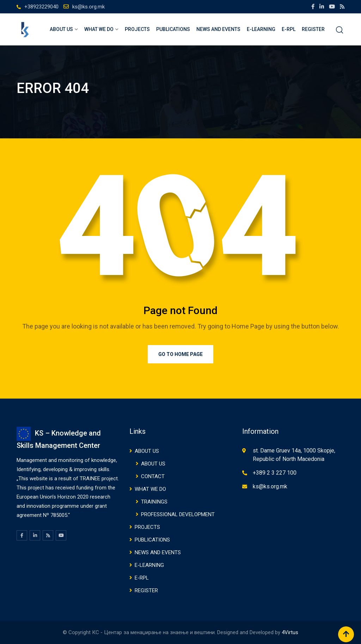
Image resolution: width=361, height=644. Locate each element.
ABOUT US (61, 29)
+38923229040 (41, 7)
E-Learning (261, 29)
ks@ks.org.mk (88, 7)
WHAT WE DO (99, 29)
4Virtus (290, 632)
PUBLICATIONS (173, 29)
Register (313, 29)
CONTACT (153, 476)
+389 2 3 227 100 (275, 473)
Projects (137, 29)
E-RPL (289, 29)
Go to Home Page (180, 354)
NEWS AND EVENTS (218, 29)
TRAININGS (154, 502)
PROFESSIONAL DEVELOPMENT (178, 514)
